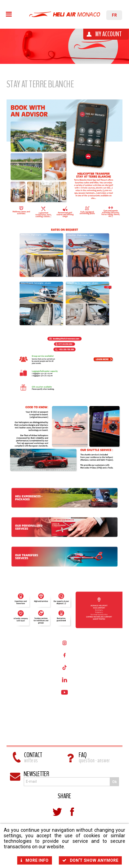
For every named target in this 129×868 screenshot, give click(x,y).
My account (109, 34)
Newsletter (36, 774)
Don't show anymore (90, 860)
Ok (115, 782)
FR (114, 15)
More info (35, 860)
